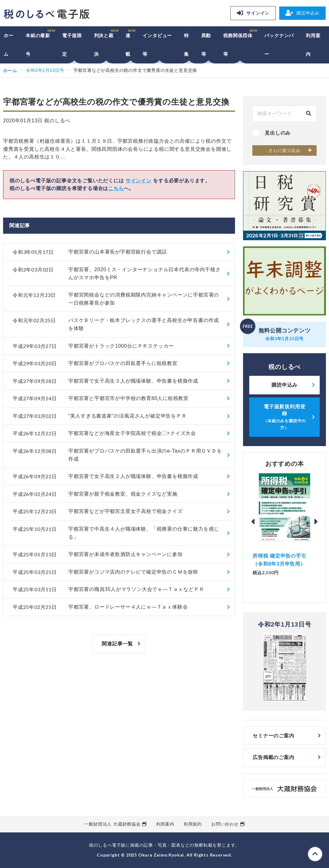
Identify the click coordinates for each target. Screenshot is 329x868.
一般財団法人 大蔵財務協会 (112, 824)
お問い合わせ (225, 824)
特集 (186, 45)
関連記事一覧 (117, 644)
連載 (128, 45)
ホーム (9, 45)
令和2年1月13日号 (45, 70)
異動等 (206, 45)
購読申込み (302, 13)
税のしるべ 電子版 (46, 14)
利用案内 (313, 45)
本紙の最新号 (38, 45)
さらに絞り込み (284, 150)
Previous (253, 522)
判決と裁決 (104, 45)
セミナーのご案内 (273, 736)
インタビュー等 (157, 45)
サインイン (253, 13)
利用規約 (193, 824)
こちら (116, 188)
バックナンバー (279, 45)
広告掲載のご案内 (273, 757)
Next (316, 522)
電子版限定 (72, 45)
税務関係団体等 (238, 45)
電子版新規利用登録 (284, 417)
